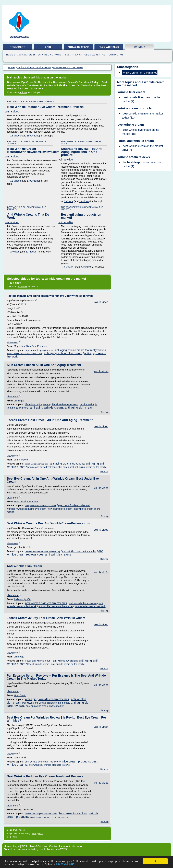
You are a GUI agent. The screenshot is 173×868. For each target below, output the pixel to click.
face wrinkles (109, 47)
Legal (16, 846)
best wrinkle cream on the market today (42, 551)
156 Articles (33, 136)
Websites (35, 55)
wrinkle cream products (74, 761)
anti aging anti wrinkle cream (63, 353)
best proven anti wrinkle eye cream (41, 506)
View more (14, 342)
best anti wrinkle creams (55, 554)
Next (34, 834)
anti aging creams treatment (67, 464)
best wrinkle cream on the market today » (27, 143)
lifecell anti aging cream (37, 404)
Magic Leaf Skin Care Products (30, 346)
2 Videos (15, 252)
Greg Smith (20, 695)
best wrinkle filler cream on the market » (27, 208)
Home (10, 55)
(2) (141, 99)
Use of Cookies (38, 846)
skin (48, 47)
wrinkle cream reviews (134, 157)
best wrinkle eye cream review (41, 762)
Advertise (99, 55)
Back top (104, 412)
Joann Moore (21, 460)
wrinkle (139, 47)
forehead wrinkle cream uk (58, 817)
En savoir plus (65, 865)
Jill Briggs (19, 401)
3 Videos (69, 201)
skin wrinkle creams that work (90, 606)
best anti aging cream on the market (88, 467)
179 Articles (33, 181)
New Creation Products (26, 502)
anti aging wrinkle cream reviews (47, 699)
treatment (18, 47)
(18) (140, 132)
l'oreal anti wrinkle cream (136, 141)
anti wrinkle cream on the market (79, 551)
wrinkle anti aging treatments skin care (47, 467)
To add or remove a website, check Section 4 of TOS (35, 849)
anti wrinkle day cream (65, 661)
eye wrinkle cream (131, 125)
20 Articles (31, 252)
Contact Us (116, 55)
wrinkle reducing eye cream (32, 509)
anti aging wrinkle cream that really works (80, 350)
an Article (82, 55)
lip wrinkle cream (37, 817)
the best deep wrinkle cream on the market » (82, 208)
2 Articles (84, 201)
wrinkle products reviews (57, 765)
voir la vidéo (12, 112)
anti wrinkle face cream (83, 603)
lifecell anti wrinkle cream (65, 404)
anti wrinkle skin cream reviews (46, 603)
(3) (142, 148)
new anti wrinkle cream (60, 509)
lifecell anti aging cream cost (36, 464)
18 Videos (16, 136)
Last (41, 834)
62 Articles (85, 267)
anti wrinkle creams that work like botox (24, 354)
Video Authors (52, 55)
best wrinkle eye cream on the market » (30, 102)
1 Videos (69, 267)
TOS (24, 846)
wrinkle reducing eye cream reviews (41, 814)
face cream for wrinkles (73, 813)
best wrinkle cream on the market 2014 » (81, 143)
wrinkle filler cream (131, 92)
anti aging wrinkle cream (46, 408)
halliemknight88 (22, 599)
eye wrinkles (35, 765)
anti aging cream (78, 47)
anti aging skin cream (79, 408)
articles (23, 92)
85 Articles (22, 286)
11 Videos (16, 181)
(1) (141, 164)
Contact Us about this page (65, 846)
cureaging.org (19, 37)
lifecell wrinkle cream (38, 664)
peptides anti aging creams (39, 350)
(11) (142, 116)
